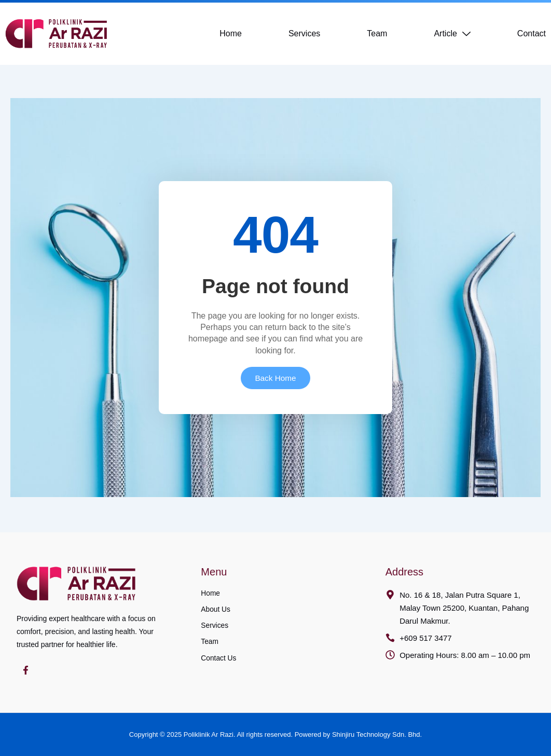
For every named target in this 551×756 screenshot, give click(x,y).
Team (377, 33)
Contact (532, 33)
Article (452, 34)
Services (304, 33)
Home (231, 33)
